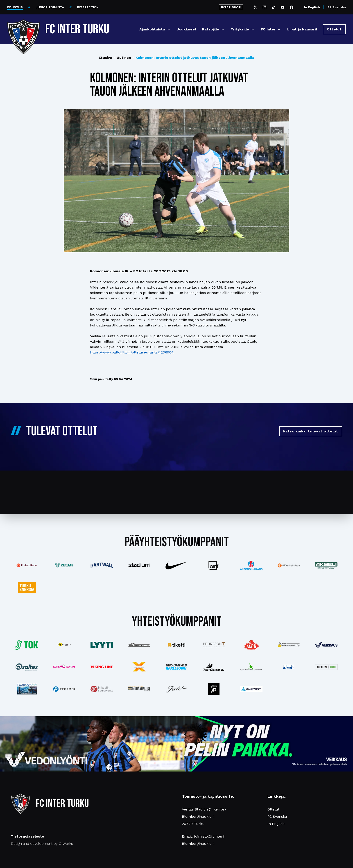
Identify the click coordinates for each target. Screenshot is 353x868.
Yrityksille (240, 29)
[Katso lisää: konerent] (64, 667)
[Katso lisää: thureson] (214, 645)
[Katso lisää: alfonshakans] (251, 565)
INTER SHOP (231, 7)
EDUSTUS (15, 7)
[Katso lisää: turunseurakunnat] (102, 689)
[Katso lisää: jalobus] (176, 689)
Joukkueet (187, 29)
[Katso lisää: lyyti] (102, 645)
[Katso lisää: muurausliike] (139, 689)
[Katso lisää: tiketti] (176, 645)
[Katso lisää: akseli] (326, 565)
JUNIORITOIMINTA (50, 7)
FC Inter (268, 29)
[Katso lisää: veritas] (64, 565)
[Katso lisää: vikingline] (102, 667)
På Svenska (337, 7)
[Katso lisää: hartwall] (102, 565)
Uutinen (122, 58)
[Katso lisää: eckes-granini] (251, 645)
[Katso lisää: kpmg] (289, 667)
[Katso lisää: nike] (176, 565)
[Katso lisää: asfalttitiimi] (326, 667)
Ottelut (273, 809)
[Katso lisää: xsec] (139, 667)
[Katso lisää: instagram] (214, 689)
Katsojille (210, 29)
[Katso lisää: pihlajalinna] (27, 565)
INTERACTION (88, 7)
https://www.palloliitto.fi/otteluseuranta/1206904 (132, 352)
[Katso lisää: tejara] (27, 689)
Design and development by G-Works (42, 844)
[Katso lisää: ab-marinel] (214, 667)
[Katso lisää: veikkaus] (326, 645)
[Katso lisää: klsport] (251, 689)
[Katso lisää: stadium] (139, 566)
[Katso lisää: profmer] (64, 689)
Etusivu (105, 58)
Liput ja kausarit (302, 29)
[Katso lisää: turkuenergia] (27, 588)
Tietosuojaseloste (27, 836)
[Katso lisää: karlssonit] (176, 667)
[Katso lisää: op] (289, 565)
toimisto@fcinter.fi (210, 836)
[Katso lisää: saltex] (27, 667)
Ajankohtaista (152, 29)
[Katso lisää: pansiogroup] (289, 645)
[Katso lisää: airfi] (214, 565)
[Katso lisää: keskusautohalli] (139, 645)
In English (312, 7)
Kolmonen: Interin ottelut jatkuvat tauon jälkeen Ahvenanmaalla (193, 58)
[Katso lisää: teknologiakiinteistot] (251, 667)
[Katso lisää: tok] (27, 645)
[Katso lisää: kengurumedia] (64, 645)
